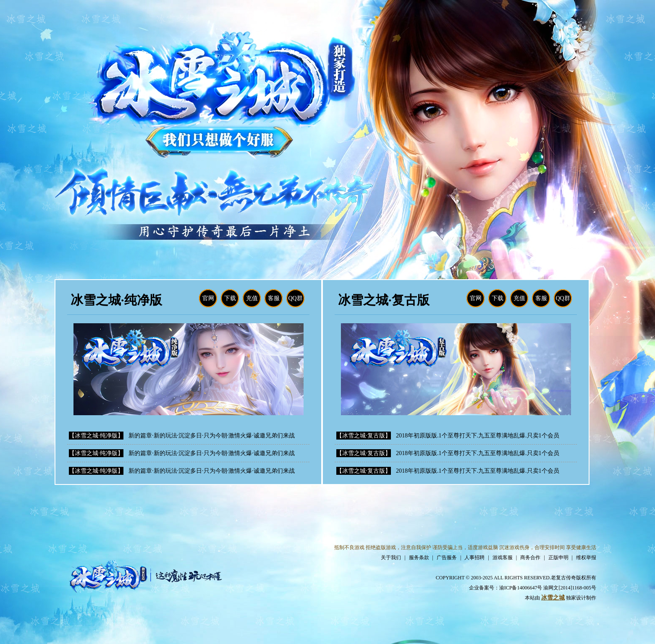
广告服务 (447, 558)
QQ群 (295, 298)
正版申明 (558, 558)
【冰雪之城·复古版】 (364, 436)
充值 (252, 298)
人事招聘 (474, 558)
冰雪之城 (553, 598)
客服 (274, 298)
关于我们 (391, 558)
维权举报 (586, 558)
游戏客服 (503, 558)
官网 (208, 298)
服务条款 (419, 558)
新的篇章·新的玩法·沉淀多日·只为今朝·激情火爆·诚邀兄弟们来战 (212, 436)
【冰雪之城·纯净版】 (96, 436)
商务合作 (530, 558)
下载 (230, 298)
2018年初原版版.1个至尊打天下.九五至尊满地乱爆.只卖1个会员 (478, 436)
